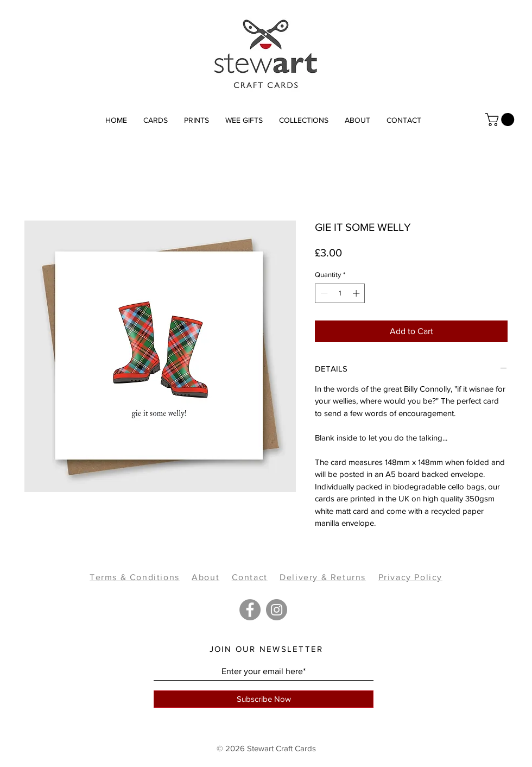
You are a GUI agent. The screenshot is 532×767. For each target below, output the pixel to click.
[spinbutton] (340, 293)
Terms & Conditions (135, 577)
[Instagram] (277, 610)
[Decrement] (323, 293)
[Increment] (357, 293)
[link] (501, 120)
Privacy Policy (410, 577)
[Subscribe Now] (264, 699)
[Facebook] (250, 610)
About (205, 577)
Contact (250, 577)
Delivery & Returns (323, 577)
